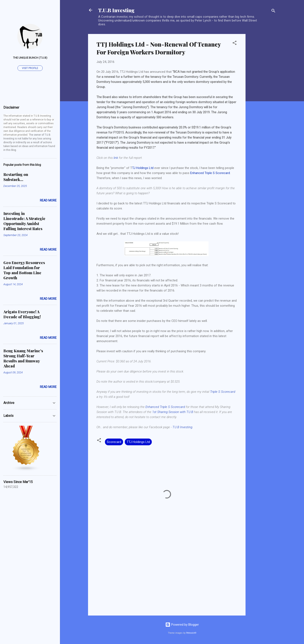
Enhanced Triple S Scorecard (210, 173)
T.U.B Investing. (183, 427)
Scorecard (114, 442)
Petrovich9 (191, 633)
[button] (235, 44)
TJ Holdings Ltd (143, 168)
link (116, 158)
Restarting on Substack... (16, 177)
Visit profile (30, 68)
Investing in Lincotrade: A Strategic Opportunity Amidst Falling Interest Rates (24, 221)
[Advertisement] (262, 97)
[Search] (273, 11)
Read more (48, 200)
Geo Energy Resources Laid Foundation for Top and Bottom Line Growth (24, 270)
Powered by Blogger (182, 625)
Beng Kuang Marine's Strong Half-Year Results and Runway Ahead (23, 358)
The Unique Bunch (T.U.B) (30, 58)
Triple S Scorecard (223, 392)
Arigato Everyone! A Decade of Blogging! (22, 314)
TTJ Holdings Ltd (138, 442)
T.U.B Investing (116, 10)
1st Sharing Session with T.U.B (173, 412)
